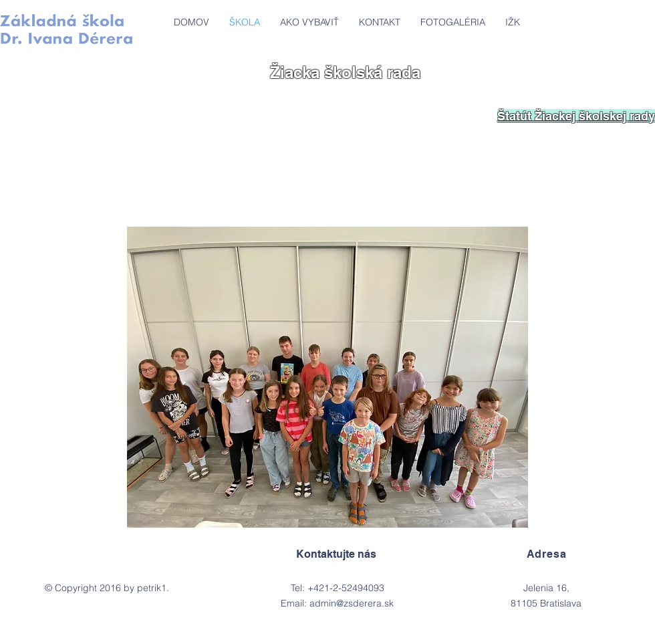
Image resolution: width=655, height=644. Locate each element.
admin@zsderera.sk (352, 603)
